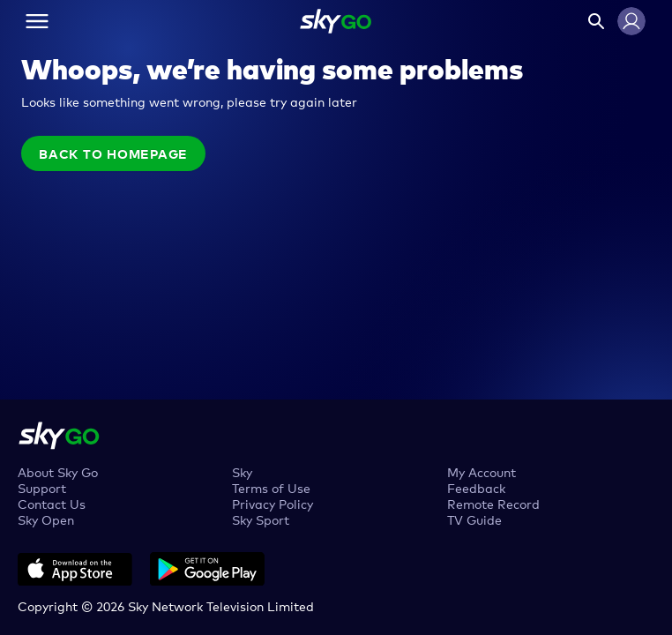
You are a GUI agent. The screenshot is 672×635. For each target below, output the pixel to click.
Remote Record (493, 503)
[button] (631, 21)
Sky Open (46, 519)
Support (42, 487)
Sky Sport (261, 519)
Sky (242, 471)
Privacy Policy (273, 503)
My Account (482, 471)
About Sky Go (58, 471)
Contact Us (52, 503)
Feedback (476, 487)
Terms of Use (271, 487)
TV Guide (474, 519)
